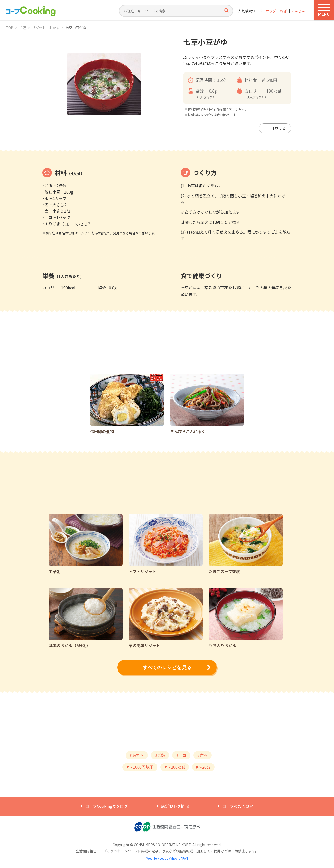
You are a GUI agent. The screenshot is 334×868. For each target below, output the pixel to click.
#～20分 (203, 767)
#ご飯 (160, 755)
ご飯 (22, 28)
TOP (10, 28)
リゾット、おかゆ (46, 28)
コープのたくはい (238, 806)
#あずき (137, 755)
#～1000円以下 (140, 767)
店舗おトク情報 (175, 806)
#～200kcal (175, 767)
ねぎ (284, 11)
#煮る (202, 755)
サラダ (271, 11)
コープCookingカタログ (107, 806)
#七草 (181, 755)
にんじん (298, 11)
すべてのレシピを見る (167, 667)
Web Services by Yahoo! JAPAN (167, 858)
